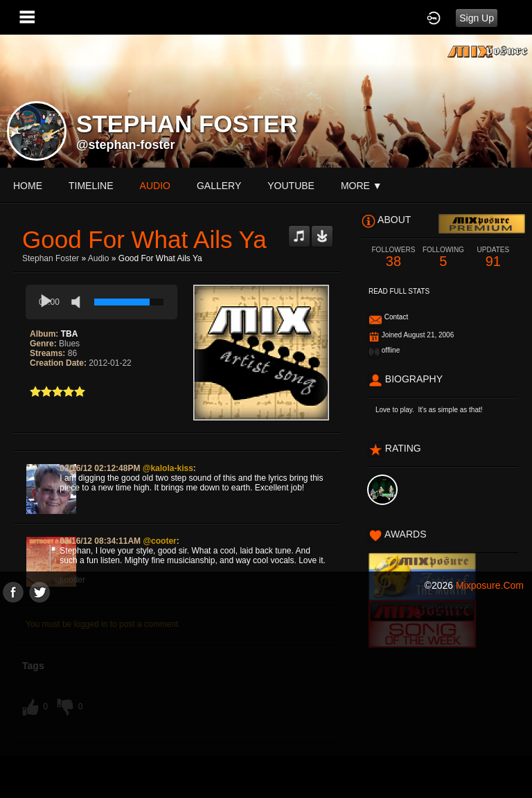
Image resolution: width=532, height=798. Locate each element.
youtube (291, 186)
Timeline (91, 186)
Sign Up (477, 18)
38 (393, 257)
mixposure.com (490, 585)
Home (28, 186)
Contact (396, 317)
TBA (70, 334)
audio (155, 186)
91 (493, 257)
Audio (99, 258)
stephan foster (51, 258)
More (362, 186)
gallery (219, 186)
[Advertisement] (266, 700)
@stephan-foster (126, 145)
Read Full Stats (399, 291)
